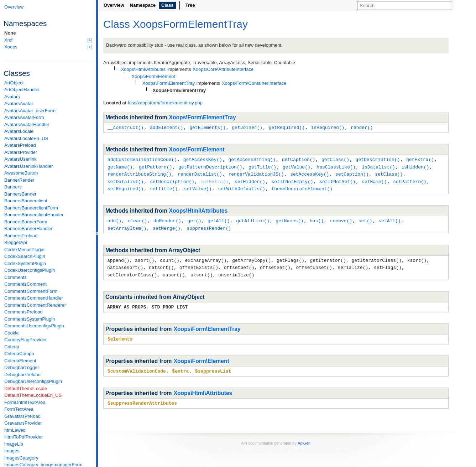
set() (365, 218)
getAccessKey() (203, 159)
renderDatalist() (200, 173)
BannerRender (19, 180)
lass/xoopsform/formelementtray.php (165, 103)
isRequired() (328, 127)
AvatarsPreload (20, 145)
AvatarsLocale (19, 131)
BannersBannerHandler (28, 229)
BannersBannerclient (26, 201)
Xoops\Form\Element (197, 149)
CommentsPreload (23, 312)
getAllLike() (253, 218)
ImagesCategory (21, 458)
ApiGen (304, 438)
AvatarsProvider (21, 152)
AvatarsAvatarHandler (27, 124)
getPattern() (156, 166)
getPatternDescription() (210, 166)
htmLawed (15, 430)
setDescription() (172, 180)
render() (362, 127)
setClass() (389, 173)
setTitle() (164, 187)
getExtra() (420, 159)
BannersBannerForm (26, 222)
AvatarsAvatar (19, 103)
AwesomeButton (21, 173)
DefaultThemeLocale (26, 388)
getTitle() (262, 166)
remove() (341, 218)
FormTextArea (19, 409)
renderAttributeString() (139, 173)
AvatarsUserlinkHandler (28, 166)
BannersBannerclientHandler (34, 215)
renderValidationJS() (256, 173)
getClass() (335, 159)
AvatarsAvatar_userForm (30, 111)
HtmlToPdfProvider (23, 437)
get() (194, 218)
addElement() (167, 127)
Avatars (12, 97)
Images (12, 451)
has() (317, 218)
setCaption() (352, 173)
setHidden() (250, 180)
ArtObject (14, 83)
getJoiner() (247, 127)
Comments (15, 277)
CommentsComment (25, 284)
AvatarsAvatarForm (24, 117)
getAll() (219, 218)
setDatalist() (125, 180)
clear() (138, 218)
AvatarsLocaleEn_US (26, 138)
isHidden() (415, 166)
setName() (374, 180)
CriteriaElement (20, 361)
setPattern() (410, 180)
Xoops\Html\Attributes (198, 209)
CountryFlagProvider (25, 340)
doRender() (167, 218)
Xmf (48, 40)
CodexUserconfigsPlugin (30, 270)
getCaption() (299, 159)
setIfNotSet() (337, 180)
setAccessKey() (310, 173)
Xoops (48, 47)
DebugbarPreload (22, 375)
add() (114, 218)
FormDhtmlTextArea (25, 402)
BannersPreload (21, 236)
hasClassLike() (336, 166)
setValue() (198, 187)
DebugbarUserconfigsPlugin (33, 381)
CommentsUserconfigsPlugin (34, 326)
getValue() (297, 166)
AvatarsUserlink (20, 159)
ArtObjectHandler (22, 90)
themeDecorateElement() (302, 187)
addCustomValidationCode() (142, 159)
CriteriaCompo (19, 354)
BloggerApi (16, 242)
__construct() (125, 127)
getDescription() (378, 159)
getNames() (289, 218)
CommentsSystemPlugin (30, 319)
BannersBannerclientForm (31, 208)
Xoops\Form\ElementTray (203, 117)
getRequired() (287, 127)
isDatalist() (378, 166)
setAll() (389, 218)
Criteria (12, 347)
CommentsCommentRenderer (35, 305)
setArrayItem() (127, 225)
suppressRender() (209, 225)
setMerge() (167, 225)
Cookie (11, 333)
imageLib (14, 444)
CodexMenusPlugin (24, 250)
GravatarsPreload (22, 416)
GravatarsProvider (23, 423)
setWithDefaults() (242, 187)
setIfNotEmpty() (292, 180)
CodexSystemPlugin (25, 263)
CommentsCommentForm (31, 291)
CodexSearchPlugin (25, 256)
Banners (13, 187)
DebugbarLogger (22, 367)
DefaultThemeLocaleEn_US (33, 395)
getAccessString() (252, 159)
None (10, 33)
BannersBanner (20, 194)
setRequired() (125, 187)
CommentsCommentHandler (34, 298)
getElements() (207, 127)
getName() (120, 166)
